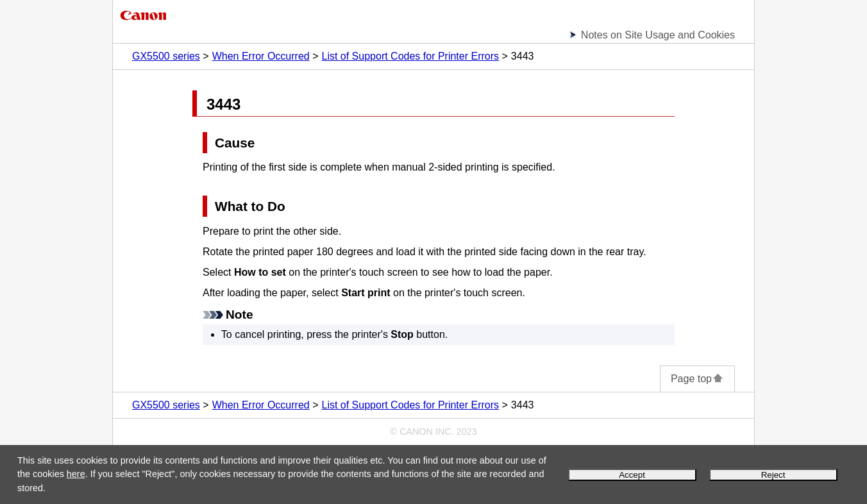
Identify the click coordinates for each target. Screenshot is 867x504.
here (76, 474)
